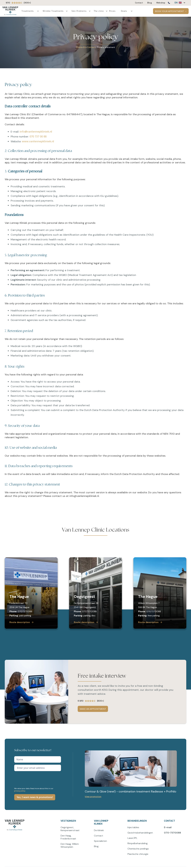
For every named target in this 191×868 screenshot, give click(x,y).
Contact (91, 47)
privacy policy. (20, 791)
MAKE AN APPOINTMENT (93, 709)
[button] (179, 3)
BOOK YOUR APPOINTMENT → (171, 11)
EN (176, 3)
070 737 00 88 (38, 136)
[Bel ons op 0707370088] (169, 3)
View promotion (93, 797)
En (85, 47)
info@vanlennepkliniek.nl (36, 132)
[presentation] (37, 779)
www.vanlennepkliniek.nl (38, 141)
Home (79, 47)
